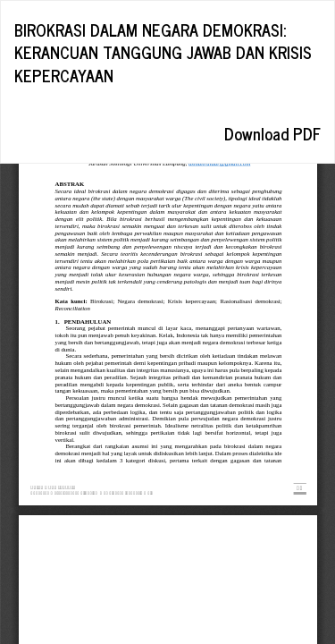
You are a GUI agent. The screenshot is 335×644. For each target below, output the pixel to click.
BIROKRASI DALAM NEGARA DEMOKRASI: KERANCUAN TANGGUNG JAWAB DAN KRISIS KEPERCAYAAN (163, 52)
